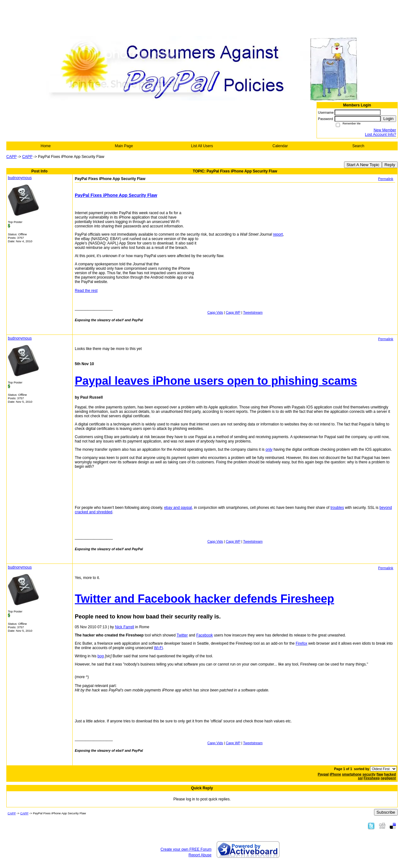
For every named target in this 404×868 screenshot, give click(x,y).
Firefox (302, 643)
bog (101, 656)
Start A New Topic (363, 165)
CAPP (11, 157)
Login (388, 119)
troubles (337, 508)
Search (358, 146)
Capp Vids (215, 312)
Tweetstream (253, 312)
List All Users (202, 146)
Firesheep (372, 778)
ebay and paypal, (178, 508)
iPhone (336, 774)
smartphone (352, 774)
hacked (390, 774)
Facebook (205, 635)
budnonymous (20, 178)
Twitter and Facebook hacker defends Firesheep (205, 599)
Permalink (386, 179)
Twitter (182, 635)
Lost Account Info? (380, 135)
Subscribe (386, 812)
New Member (385, 130)
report (278, 234)
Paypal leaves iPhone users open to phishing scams (216, 381)
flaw (380, 774)
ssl (360, 778)
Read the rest (86, 291)
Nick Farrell (125, 627)
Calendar (280, 146)
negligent (388, 778)
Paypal (323, 774)
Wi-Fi (158, 648)
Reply (390, 165)
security (369, 774)
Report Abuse (200, 855)
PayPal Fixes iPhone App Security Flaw (116, 195)
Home (46, 146)
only (269, 449)
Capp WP (233, 312)
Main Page (124, 146)
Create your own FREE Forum (186, 849)
